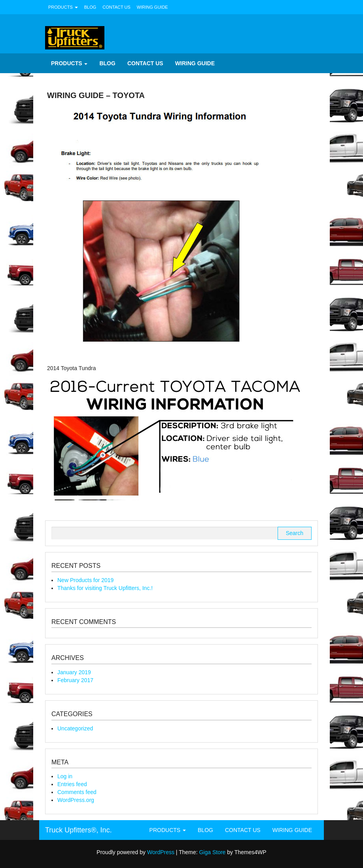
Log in (65, 776)
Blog (90, 7)
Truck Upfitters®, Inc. (78, 830)
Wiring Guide (152, 7)
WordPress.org (76, 800)
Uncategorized (75, 728)
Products (63, 7)
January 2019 (74, 672)
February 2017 (75, 680)
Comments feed (77, 792)
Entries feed (72, 784)
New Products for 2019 (85, 580)
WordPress (161, 852)
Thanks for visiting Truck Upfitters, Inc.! (105, 588)
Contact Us (116, 7)
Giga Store (212, 852)
